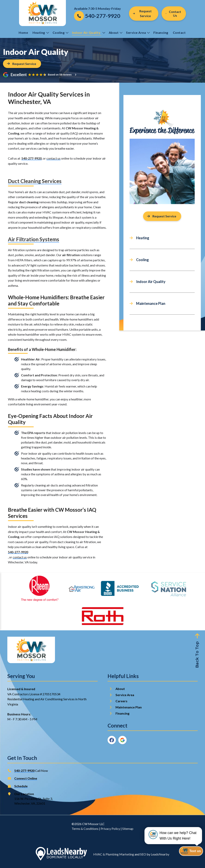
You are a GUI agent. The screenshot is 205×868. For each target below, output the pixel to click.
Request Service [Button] (142, 13)
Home (23, 32)
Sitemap (128, 829)
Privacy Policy (110, 829)
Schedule (21, 786)
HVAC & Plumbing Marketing (114, 854)
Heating (41, 32)
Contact (180, 32)
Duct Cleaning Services (35, 181)
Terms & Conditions (85, 829)
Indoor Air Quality (89, 32)
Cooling (61, 32)
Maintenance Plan (151, 303)
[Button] (174, 14)
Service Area (138, 32)
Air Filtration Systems (34, 239)
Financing (161, 32)
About (116, 32)
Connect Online (26, 778)
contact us (53, 158)
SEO (143, 854)
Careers (121, 701)
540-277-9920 (32, 158)
